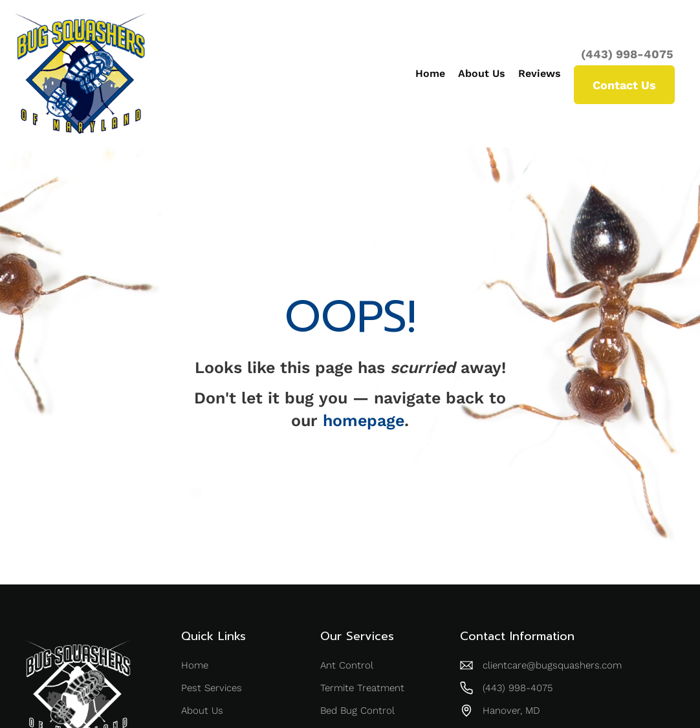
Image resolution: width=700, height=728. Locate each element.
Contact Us (624, 85)
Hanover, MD (511, 711)
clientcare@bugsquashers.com (552, 665)
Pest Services (212, 688)
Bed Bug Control (357, 711)
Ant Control (347, 665)
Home (430, 73)
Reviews (540, 73)
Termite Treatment (362, 688)
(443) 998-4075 (627, 54)
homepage (364, 421)
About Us (482, 73)
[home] (80, 74)
